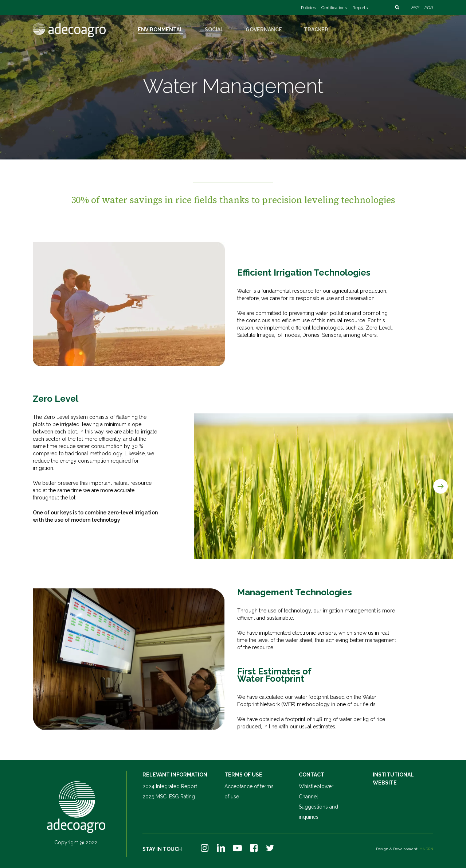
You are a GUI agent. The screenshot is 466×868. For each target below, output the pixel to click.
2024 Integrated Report (170, 786)
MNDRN (426, 849)
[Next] (440, 486)
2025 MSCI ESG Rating (169, 797)
